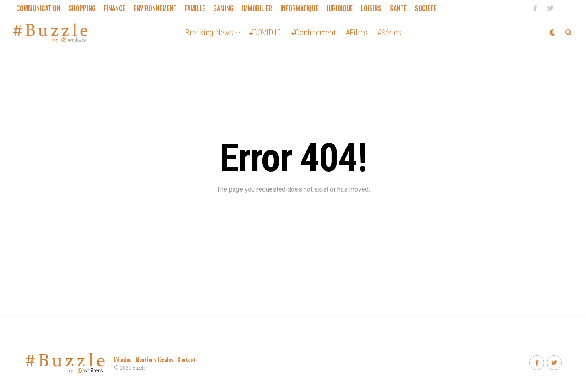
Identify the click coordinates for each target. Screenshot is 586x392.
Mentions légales (154, 359)
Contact (186, 359)
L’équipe (123, 359)
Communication (38, 8)
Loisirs (371, 8)
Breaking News (209, 33)
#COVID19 (265, 33)
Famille (195, 8)
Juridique (340, 8)
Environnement (155, 8)
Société (425, 8)
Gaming (223, 8)
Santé (398, 8)
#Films (356, 33)
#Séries (389, 33)
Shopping (82, 8)
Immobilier (257, 8)
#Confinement (313, 33)
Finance (115, 8)
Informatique (299, 8)
